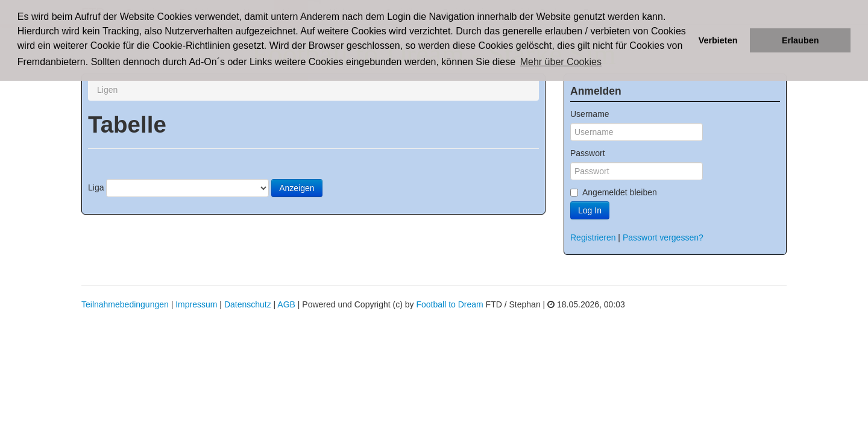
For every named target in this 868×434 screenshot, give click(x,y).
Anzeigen (297, 188)
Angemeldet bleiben (614, 192)
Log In (590, 210)
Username (590, 114)
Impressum (196, 304)
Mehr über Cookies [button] (561, 62)
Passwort (588, 153)
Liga (96, 187)
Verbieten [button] (718, 40)
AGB (286, 304)
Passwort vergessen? (663, 237)
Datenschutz (248, 304)
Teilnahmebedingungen (125, 304)
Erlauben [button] (800, 40)
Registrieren (593, 237)
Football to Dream (449, 304)
